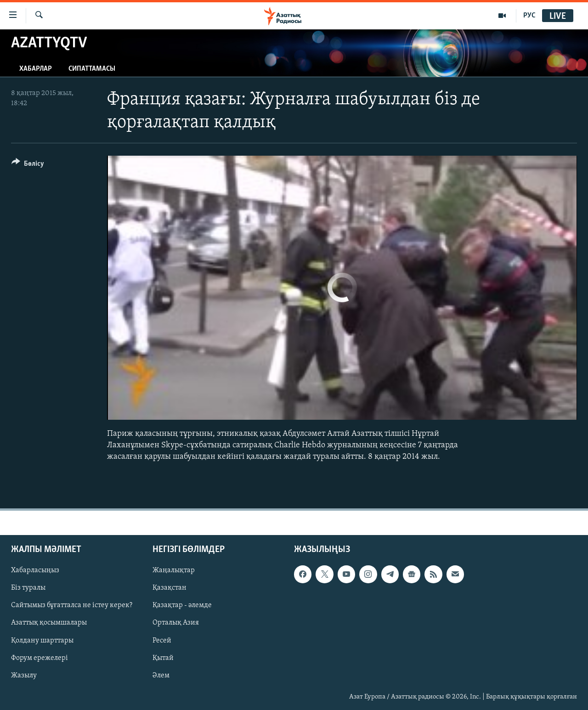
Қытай (163, 658)
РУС (529, 16)
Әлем (161, 675)
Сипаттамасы (92, 69)
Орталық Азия (176, 623)
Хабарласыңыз (35, 570)
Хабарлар (36, 69)
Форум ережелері (40, 658)
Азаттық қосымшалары (49, 623)
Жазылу (24, 675)
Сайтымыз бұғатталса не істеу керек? (72, 605)
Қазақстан (170, 588)
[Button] (28, 165)
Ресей (162, 640)
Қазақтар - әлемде (182, 605)
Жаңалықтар (174, 570)
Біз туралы (28, 588)
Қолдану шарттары (42, 640)
